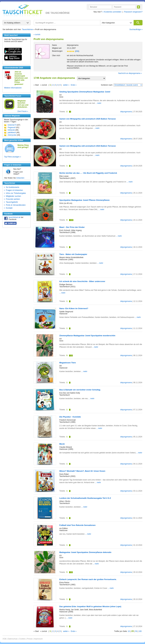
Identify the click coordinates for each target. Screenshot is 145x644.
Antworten (20, 178)
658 (77, 51)
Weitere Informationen (13, 88)
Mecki (62, 444)
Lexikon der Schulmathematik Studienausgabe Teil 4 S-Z (85, 498)
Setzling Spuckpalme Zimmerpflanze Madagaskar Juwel (85, 92)
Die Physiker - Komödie (70, 417)
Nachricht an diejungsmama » (130, 73)
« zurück (37, 34)
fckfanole (11, 130)
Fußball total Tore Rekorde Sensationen (77, 525)
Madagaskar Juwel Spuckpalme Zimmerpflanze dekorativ (85, 552)
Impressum (38, 639)
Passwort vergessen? (133, 12)
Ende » (74, 85)
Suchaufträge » (136, 29)
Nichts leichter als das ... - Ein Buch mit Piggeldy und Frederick (88, 173)
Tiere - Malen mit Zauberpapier (73, 254)
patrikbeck (12, 133)
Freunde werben (13, 199)
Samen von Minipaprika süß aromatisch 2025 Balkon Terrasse (88, 119)
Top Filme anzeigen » (13, 157)
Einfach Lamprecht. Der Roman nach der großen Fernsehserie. (88, 579)
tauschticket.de (14, 217)
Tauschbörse (28, 29)
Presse (30, 639)
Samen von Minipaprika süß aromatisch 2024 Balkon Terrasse (88, 146)
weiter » (66, 85)
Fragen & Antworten (14, 190)
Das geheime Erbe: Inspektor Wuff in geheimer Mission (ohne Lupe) (90, 606)
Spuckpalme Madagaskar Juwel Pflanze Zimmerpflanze (84, 200)
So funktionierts (13, 187)
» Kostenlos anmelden (112, 12)
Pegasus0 (12, 127)
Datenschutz (13, 639)
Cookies (22, 639)
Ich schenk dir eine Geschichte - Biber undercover (82, 281)
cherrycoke (12, 135)
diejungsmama (126, 112)
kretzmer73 (12, 125)
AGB (4, 639)
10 (129, 631)
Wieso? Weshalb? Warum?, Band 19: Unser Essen (82, 471)
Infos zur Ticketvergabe (16, 193)
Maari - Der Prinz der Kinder (72, 227)
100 (140, 631)
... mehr (98, 103)
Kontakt (9, 208)
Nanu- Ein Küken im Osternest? (74, 308)
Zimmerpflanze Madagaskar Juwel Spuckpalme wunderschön (87, 336)
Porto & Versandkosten (16, 205)
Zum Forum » (23, 111)
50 (136, 631)
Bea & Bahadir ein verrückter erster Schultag (80, 390)
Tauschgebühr (12, 202)
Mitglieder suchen (13, 196)
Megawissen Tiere (68, 363)
